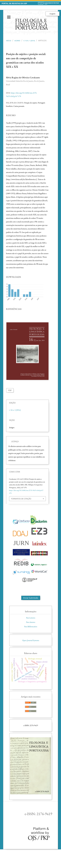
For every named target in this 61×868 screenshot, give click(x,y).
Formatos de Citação (21, 499)
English (52, 14)
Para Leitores (31, 618)
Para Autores (31, 622)
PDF (10, 390)
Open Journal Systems (31, 640)
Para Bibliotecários (31, 627)
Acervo (17, 41)
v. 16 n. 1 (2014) (29, 41)
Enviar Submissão (31, 598)
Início (9, 41)
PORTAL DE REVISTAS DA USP (14, 4)
